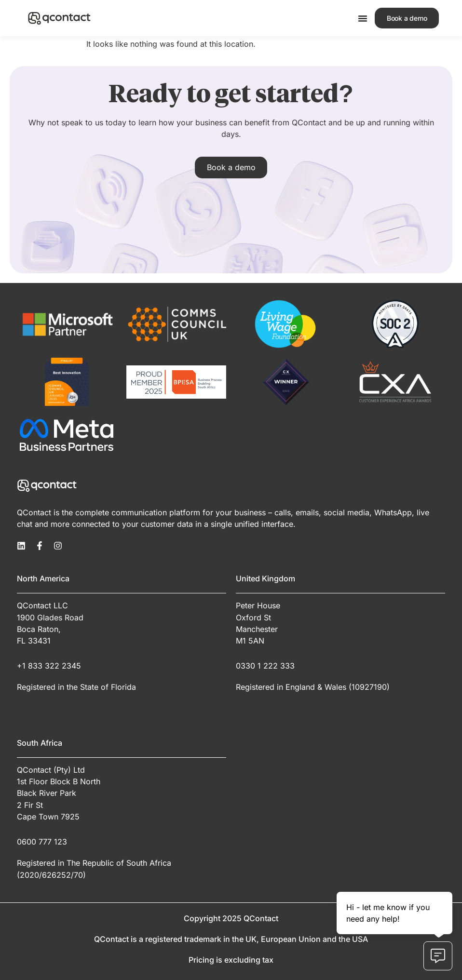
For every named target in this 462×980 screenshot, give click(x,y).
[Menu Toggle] (362, 18)
